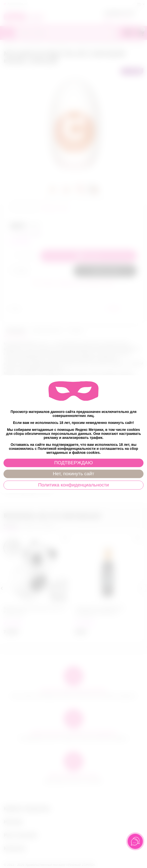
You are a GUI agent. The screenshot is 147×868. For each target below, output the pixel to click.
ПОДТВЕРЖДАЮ (73, 463)
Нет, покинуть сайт (73, 474)
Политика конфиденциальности (73, 485)
